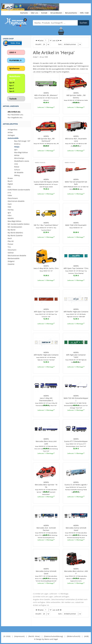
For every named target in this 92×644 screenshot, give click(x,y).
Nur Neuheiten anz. (16, 115)
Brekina (17, 144)
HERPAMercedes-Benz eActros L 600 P (76, 572)
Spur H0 (12, 80)
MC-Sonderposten (15, 227)
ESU (9, 187)
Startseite (24, 13)
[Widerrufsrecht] (74, 634)
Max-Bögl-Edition (21, 152)
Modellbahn (15, 76)
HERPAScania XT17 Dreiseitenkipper (76, 441)
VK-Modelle (19, 172)
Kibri (10, 215)
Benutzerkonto (71, 13)
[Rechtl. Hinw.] (34, 634)
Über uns (34, 13)
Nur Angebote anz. (15, 117)
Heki (9, 207)
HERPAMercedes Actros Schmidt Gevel (76, 530)
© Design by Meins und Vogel (46, 637)
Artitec (10, 132)
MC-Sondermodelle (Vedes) (19, 224)
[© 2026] (7, 634)
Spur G (12, 91)
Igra (16, 150)
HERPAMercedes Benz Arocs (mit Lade (46, 444)
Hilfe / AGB (84, 13)
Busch (10, 181)
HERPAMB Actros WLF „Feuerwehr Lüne (76, 140)
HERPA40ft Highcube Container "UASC (76, 356)
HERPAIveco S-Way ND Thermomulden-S (46, 399)
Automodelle (13, 138)
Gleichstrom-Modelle (16, 201)
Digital (10, 184)
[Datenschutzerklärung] (53, 634)
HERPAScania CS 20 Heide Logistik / (76, 486)
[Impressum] (19, 634)
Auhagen (11, 135)
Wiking (17, 175)
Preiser (10, 244)
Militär (17, 155)
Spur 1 (12, 85)
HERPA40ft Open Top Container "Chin (76, 269)
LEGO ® (13, 52)
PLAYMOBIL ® (15, 60)
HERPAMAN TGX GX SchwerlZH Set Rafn (76, 183)
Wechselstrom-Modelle (17, 256)
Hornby (11, 210)
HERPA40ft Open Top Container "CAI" (46, 312)
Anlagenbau (13, 130)
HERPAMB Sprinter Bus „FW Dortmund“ (46, 140)
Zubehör (11, 264)
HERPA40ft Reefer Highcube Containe (76, 312)
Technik (13, 99)
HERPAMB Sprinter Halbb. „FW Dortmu (76, 97)
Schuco (17, 170)
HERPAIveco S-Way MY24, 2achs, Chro (46, 267)
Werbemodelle (14, 258)
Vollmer (11, 253)
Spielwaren (14, 68)
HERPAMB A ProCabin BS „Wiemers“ (46, 96)
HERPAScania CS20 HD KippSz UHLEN (46, 182)
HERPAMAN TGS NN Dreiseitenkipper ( (76, 401)
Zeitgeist (11, 261)
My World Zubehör (15, 235)
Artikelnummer (70, 44)
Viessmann (12, 250)
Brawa (10, 178)
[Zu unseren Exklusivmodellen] (30, 7)
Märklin (11, 218)
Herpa (17, 147)
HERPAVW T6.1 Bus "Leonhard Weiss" (46, 225)
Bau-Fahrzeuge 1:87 (22, 141)
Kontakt (44, 13)
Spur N (12, 83)
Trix (9, 247)
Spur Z (12, 88)
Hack (10, 204)
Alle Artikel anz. (14, 112)
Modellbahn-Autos (22, 161)
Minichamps (19, 158)
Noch (10, 238)
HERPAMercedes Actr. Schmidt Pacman (46, 530)
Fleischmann (13, 198)
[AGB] (86, 634)
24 (44, 44)
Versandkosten (56, 13)
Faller (10, 195)
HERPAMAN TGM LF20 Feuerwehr (76, 224)
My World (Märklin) (15, 233)
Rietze (17, 167)
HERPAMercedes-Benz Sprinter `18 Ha (46, 486)
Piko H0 (11, 241)
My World (11, 230)
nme (16, 164)
